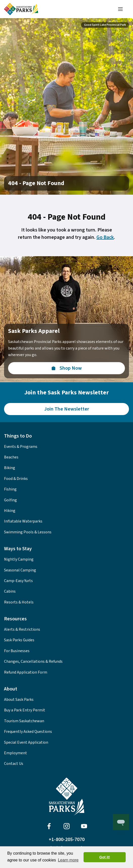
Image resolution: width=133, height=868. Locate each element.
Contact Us (14, 764)
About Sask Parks (19, 700)
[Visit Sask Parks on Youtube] (84, 826)
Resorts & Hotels (19, 602)
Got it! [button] (105, 857)
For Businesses (17, 651)
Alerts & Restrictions (22, 629)
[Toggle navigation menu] (120, 9)
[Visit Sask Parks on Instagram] (67, 826)
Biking (10, 468)
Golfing (10, 500)
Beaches (11, 457)
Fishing (10, 489)
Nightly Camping (19, 559)
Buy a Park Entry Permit (25, 710)
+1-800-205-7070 (67, 840)
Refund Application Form (26, 672)
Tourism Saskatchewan (24, 721)
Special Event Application (26, 742)
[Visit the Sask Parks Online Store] (66, 368)
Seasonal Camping (20, 570)
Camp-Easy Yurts (18, 581)
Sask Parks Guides (19, 640)
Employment (16, 753)
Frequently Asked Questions (28, 732)
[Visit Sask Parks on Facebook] (49, 826)
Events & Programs (21, 447)
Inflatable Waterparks (23, 521)
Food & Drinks (16, 479)
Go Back (105, 237)
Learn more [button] (68, 860)
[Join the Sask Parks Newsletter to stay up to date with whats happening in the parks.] (66, 409)
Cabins (10, 591)
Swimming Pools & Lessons (28, 532)
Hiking (10, 511)
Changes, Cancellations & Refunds (33, 661)
